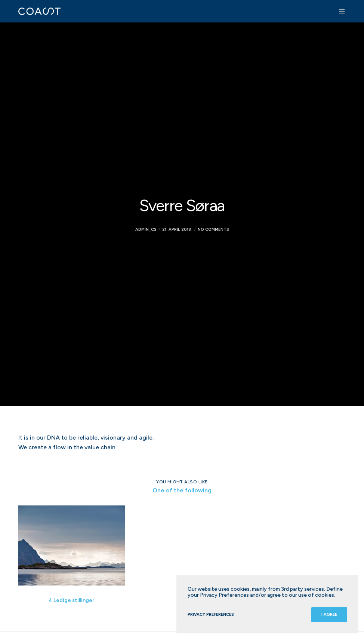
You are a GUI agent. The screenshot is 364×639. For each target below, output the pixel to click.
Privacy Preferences (211, 614)
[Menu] (339, 11)
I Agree (329, 614)
